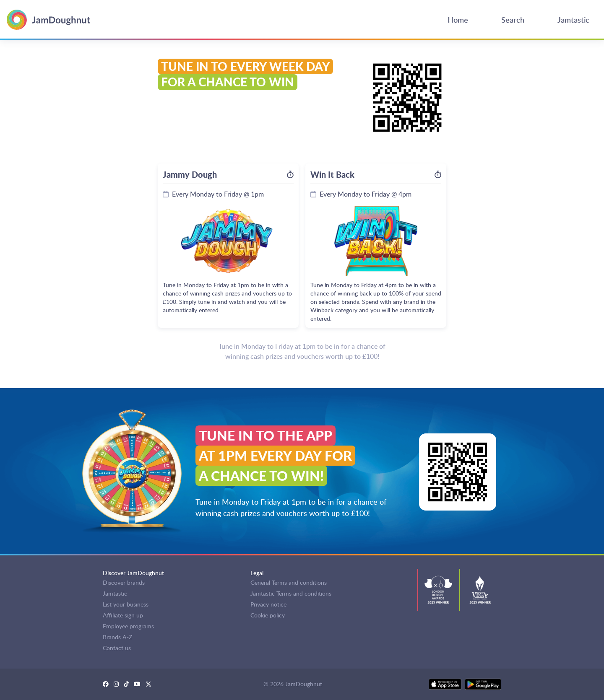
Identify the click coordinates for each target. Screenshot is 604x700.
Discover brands (124, 582)
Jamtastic (115, 593)
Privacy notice (268, 604)
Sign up (564, 17)
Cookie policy (268, 615)
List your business (126, 604)
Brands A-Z (117, 637)
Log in (589, 17)
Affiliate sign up (123, 615)
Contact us (117, 648)
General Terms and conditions (289, 582)
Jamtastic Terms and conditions (291, 593)
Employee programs (128, 626)
